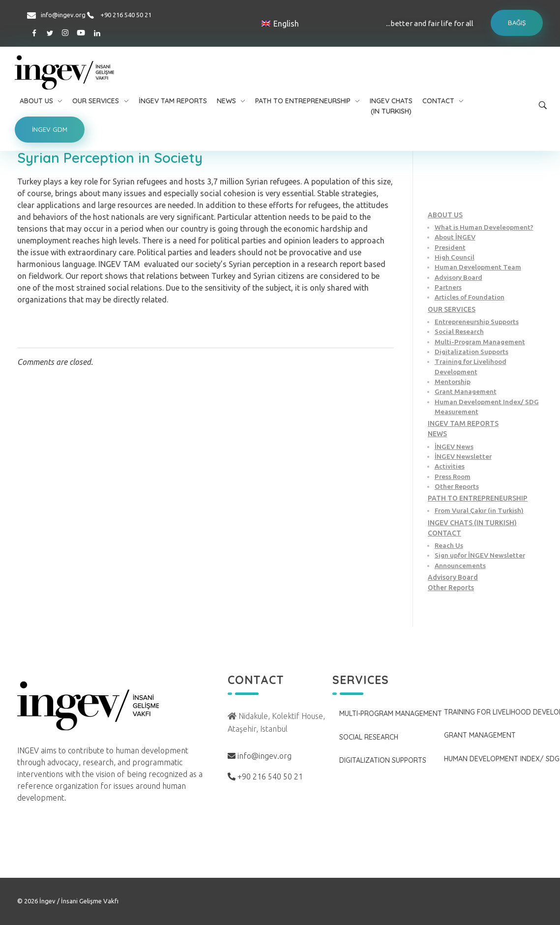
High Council (455, 257)
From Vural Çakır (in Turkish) (479, 510)
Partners (448, 287)
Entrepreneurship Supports (477, 322)
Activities (450, 466)
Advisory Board (458, 277)
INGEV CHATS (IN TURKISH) (472, 523)
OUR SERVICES (452, 309)
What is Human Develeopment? (484, 227)
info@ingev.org (63, 15)
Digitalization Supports (472, 352)
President (450, 247)
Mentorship (453, 382)
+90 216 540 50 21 (126, 15)
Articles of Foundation (470, 297)
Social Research (459, 331)
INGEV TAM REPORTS (463, 423)
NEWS (437, 434)
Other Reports (457, 486)
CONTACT (444, 533)
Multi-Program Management (480, 342)
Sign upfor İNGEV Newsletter (480, 555)
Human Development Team (478, 267)
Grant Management (466, 391)
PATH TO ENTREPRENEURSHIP (478, 498)
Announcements (460, 566)
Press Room (453, 477)
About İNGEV (455, 237)
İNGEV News (454, 447)
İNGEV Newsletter (463, 456)
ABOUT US (445, 215)
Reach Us (449, 545)
